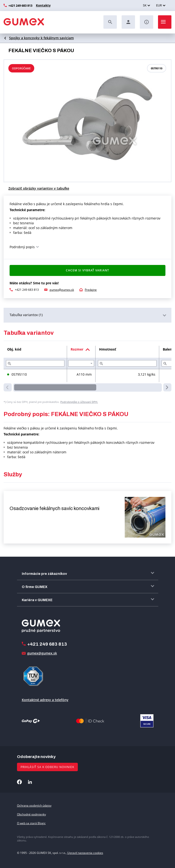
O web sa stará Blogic (31, 823)
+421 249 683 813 (20, 5)
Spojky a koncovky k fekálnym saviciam (41, 38)
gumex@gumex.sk (62, 290)
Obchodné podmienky (31, 814)
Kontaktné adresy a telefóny (45, 700)
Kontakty (43, 5)
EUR (159, 5)
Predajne (91, 290)
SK (145, 5)
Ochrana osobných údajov (34, 805)
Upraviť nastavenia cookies (85, 853)
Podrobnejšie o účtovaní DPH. (79, 402)
